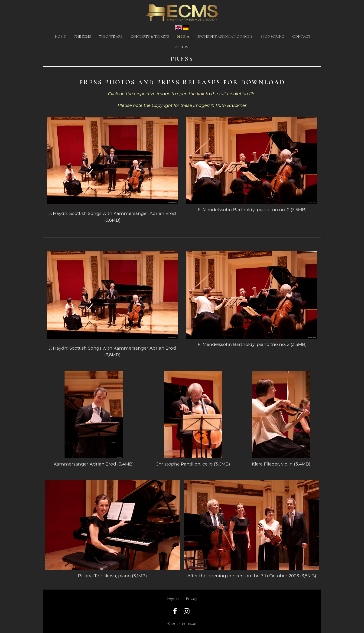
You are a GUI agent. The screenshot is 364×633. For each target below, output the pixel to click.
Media (183, 36)
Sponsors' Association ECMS (225, 36)
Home (60, 36)
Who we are (111, 36)
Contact (301, 36)
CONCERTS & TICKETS (150, 36)
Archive (183, 47)
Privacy (192, 599)
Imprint (173, 599)
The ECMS (82, 36)
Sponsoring (272, 36)
